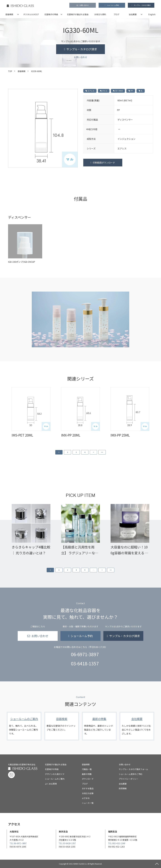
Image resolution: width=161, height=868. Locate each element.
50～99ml (118, 91)
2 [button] (68, 452)
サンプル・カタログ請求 (142, 5)
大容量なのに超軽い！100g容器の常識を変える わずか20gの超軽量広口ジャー (129, 550)
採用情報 (123, 788)
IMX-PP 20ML (71, 435)
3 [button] (76, 452)
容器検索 (9, 14)
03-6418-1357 (85, 663)
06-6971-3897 (85, 654)
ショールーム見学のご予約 (130, 774)
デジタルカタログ (31, 14)
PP (131, 91)
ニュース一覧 (88, 803)
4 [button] (85, 452)
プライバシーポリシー (129, 779)
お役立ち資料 (100, 14)
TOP (10, 71)
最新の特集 (99, 726)
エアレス (90, 91)
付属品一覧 (87, 769)
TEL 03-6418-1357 (67, 843)
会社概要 (133, 14)
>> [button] (102, 452)
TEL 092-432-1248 (117, 843)
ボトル (104, 91)
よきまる (86, 798)
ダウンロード (88, 779)
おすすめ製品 (88, 788)
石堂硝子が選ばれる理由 (78, 14)
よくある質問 (51, 784)
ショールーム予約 (113, 5)
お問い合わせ (84, 5)
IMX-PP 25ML (120, 435)
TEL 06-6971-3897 (18, 843)
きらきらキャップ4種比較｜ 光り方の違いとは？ (31, 550)
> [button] (94, 452)
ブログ (116, 14)
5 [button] (85, 570)
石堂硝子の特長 (51, 14)
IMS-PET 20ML (22, 435)
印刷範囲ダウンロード (104, 163)
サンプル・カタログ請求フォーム (133, 769)
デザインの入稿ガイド (55, 774)
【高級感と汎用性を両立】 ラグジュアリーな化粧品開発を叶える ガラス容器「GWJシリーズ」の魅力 (80, 550)
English (152, 14)
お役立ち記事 (88, 793)
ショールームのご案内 (24, 726)
